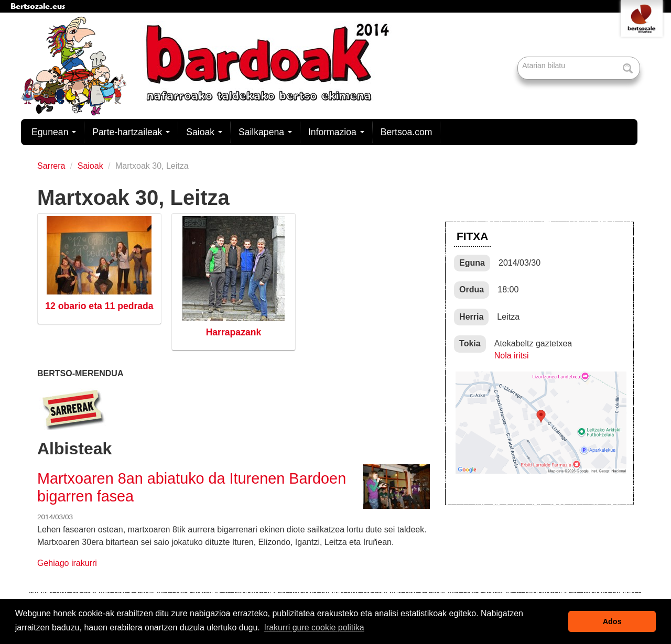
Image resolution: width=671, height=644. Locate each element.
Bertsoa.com (407, 132)
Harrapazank (234, 332)
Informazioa (336, 132)
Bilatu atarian (519, 57)
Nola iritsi (512, 356)
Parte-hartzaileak (131, 132)
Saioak (204, 132)
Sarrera (51, 166)
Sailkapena (265, 132)
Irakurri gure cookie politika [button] (314, 627)
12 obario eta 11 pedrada (99, 306)
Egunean (54, 132)
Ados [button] (612, 621)
